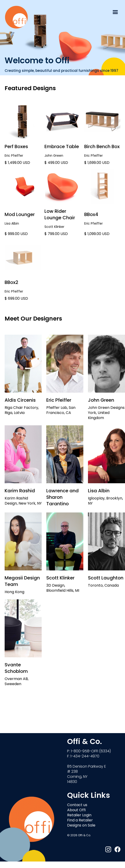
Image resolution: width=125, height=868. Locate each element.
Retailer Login (79, 815)
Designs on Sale (81, 826)
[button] (115, 11)
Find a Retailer (80, 820)
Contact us (77, 805)
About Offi (76, 810)
